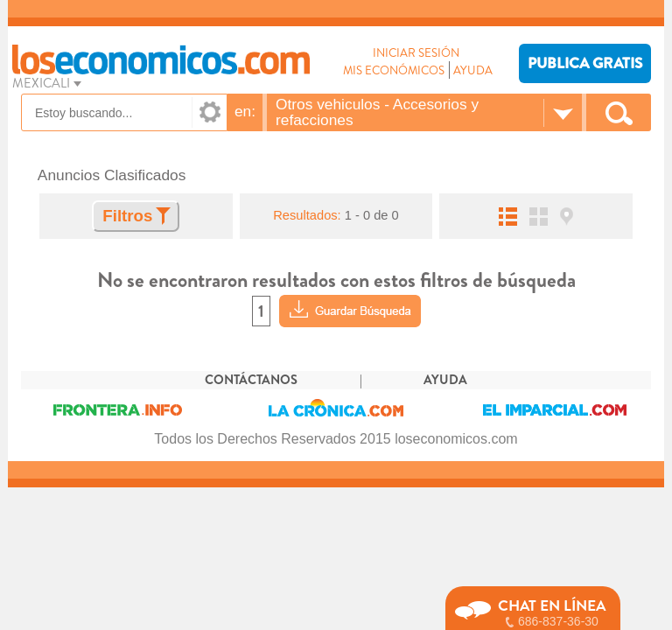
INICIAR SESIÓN (416, 53)
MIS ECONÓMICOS (394, 70)
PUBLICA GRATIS (585, 63)
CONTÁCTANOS (251, 380)
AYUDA (473, 70)
